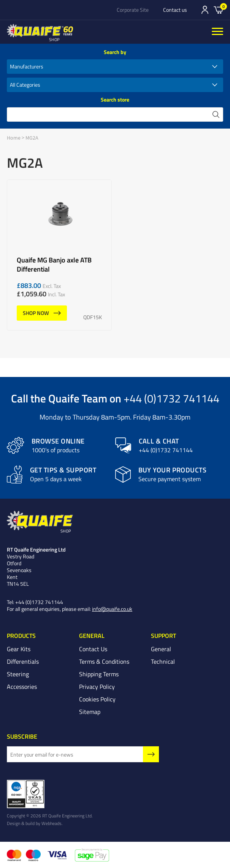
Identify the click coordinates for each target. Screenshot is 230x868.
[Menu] (217, 32)
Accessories (22, 687)
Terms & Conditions (104, 661)
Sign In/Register (205, 10)
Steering (18, 674)
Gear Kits (19, 649)
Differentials (23, 661)
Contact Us (93, 649)
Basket (218, 10)
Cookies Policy (97, 699)
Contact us (175, 10)
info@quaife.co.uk (112, 609)
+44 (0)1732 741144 (171, 398)
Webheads (52, 823)
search (216, 114)
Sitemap (90, 712)
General (161, 649)
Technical (163, 661)
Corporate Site (133, 10)
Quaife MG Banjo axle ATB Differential (59, 255)
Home (14, 138)
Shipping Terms (99, 674)
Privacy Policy (97, 687)
